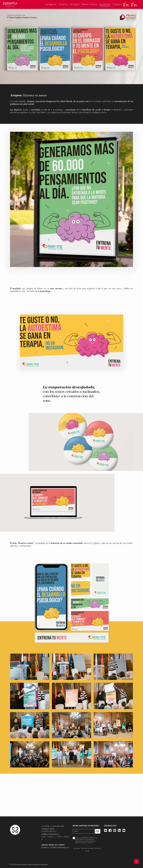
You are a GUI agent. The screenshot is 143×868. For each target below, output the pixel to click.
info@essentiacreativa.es (50, 834)
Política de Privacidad (87, 848)
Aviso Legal (77, 848)
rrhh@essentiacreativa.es (60, 847)
